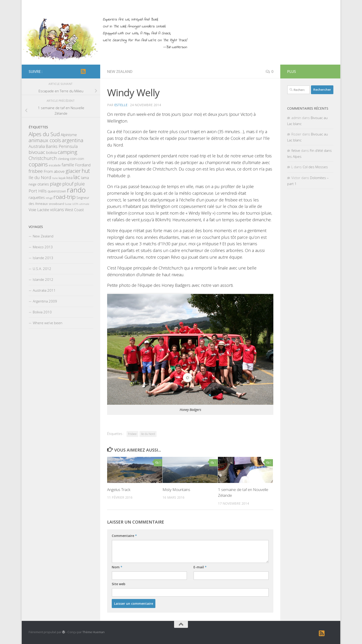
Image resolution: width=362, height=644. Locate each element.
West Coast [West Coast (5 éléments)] (74, 210)
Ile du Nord (148, 434)
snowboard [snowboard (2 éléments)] (56, 204)
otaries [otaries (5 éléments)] (43, 184)
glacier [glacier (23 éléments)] (73, 171)
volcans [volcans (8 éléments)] (57, 210)
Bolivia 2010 (42, 312)
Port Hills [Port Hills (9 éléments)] (38, 191)
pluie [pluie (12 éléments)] (80, 184)
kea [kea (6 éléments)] (69, 178)
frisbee (132, 434)
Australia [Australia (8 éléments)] (37, 146)
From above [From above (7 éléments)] (54, 171)
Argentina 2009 (45, 301)
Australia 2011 (44, 290)
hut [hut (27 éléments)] (86, 171)
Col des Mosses (315, 167)
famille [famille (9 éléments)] (68, 165)
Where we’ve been (48, 323)
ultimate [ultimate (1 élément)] (84, 204)
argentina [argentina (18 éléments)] (73, 140)
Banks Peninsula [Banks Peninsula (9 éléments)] (62, 146)
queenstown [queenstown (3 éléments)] (57, 191)
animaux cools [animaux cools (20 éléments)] (45, 140)
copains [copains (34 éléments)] (38, 164)
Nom (117, 567)
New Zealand (120, 72)
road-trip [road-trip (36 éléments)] (65, 197)
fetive (296, 150)
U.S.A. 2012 (42, 269)
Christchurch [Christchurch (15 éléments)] (43, 158)
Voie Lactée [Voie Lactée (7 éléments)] (39, 210)
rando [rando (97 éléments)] (76, 190)
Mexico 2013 (43, 247)
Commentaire (124, 536)
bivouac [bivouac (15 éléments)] (37, 152)
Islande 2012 (43, 279)
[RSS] (83, 71)
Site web (119, 584)
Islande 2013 (43, 258)
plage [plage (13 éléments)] (56, 184)
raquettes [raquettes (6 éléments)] (37, 197)
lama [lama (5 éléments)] (85, 178)
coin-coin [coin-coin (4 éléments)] (77, 159)
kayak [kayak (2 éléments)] (62, 178)
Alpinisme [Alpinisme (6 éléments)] (69, 135)
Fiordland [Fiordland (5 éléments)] (83, 165)
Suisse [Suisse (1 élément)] (68, 204)
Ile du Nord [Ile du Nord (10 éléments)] (40, 177)
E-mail (200, 567)
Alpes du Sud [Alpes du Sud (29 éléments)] (44, 134)
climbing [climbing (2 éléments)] (63, 159)
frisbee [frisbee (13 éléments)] (36, 171)
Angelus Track (119, 490)
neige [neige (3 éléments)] (33, 184)
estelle (121, 105)
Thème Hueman (94, 632)
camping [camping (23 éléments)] (68, 152)
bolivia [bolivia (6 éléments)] (51, 152)
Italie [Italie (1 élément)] (55, 178)
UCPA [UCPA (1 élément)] (75, 204)
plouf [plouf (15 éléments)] (68, 184)
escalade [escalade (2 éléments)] (55, 165)
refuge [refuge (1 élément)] (49, 198)
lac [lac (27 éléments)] (77, 177)
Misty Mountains (176, 490)
